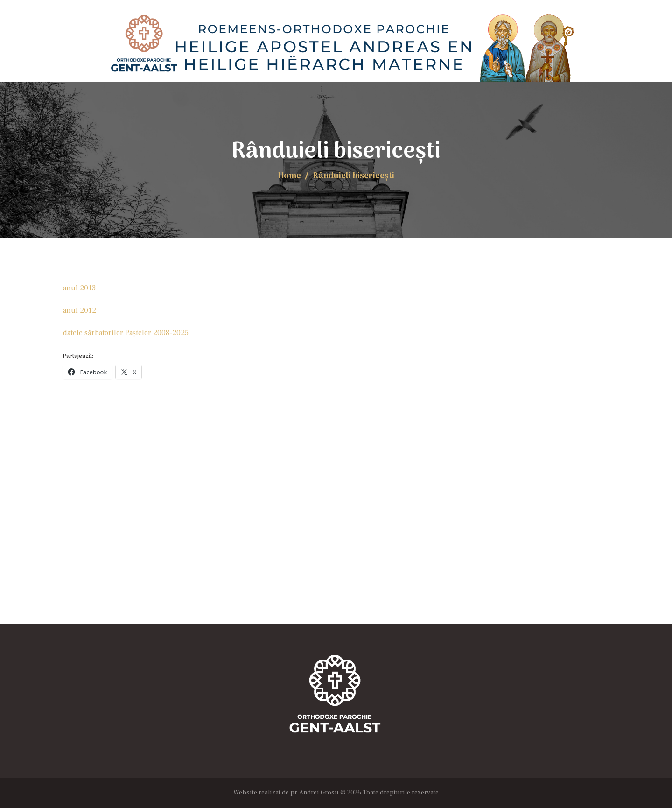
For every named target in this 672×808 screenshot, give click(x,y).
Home (289, 176)
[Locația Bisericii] (336, 530)
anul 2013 (79, 288)
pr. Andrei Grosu (315, 793)
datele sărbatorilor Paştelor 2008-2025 (126, 333)
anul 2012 (80, 310)
